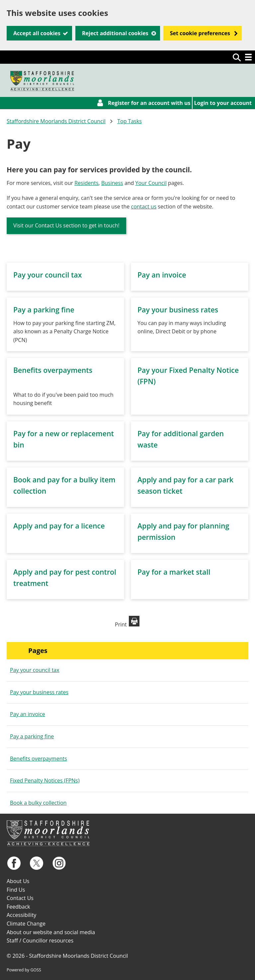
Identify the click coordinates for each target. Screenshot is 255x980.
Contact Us (20, 898)
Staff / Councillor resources (40, 940)
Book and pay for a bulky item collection (64, 485)
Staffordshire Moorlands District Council (56, 121)
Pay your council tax (47, 275)
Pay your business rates (178, 310)
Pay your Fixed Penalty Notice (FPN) (188, 376)
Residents (86, 183)
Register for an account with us (149, 103)
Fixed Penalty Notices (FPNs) (45, 780)
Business (112, 183)
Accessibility (21, 915)
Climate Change (26, 924)
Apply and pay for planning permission (183, 531)
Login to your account (223, 103)
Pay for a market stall (174, 572)
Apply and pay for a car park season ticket (185, 485)
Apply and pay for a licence (59, 526)
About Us (18, 881)
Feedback (18, 907)
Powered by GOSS (24, 970)
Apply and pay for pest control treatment (65, 577)
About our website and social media (51, 932)
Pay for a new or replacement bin (64, 439)
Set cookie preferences (200, 33)
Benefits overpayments (53, 370)
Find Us (16, 890)
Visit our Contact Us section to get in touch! (66, 225)
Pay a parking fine (44, 310)
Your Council (151, 183)
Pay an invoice (162, 275)
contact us (144, 206)
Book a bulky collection (38, 803)
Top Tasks (129, 121)
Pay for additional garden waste (181, 439)
